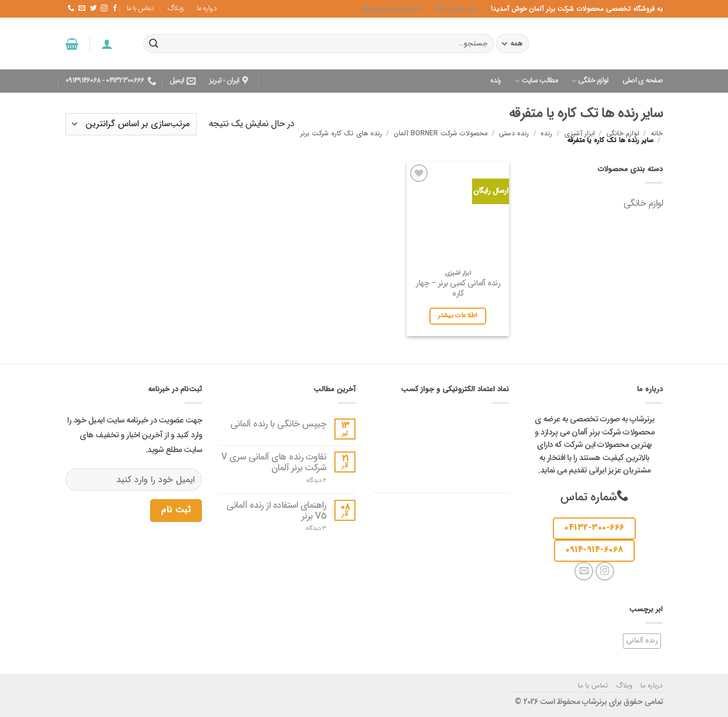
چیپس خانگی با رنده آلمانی (278, 424)
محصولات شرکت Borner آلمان (440, 133)
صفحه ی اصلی (642, 81)
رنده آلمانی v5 (456, 9)
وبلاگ (175, 9)
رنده (495, 81)
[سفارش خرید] (131, 124)
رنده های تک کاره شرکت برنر (341, 133)
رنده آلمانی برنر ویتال (391, 9)
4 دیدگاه (308, 481)
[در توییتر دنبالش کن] (93, 9)
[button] (106, 44)
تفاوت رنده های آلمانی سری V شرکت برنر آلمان (274, 462)
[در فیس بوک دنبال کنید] (114, 9)
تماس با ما (140, 9)
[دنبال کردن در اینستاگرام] (104, 9)
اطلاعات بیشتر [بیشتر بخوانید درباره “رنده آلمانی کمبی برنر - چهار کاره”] (458, 316)
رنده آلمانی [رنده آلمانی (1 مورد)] (642, 641)
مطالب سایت (536, 81)
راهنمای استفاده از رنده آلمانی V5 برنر (276, 511)
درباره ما (206, 9)
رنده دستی (514, 133)
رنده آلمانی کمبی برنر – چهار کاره (458, 289)
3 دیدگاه (307, 529)
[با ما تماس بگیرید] (71, 9)
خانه (657, 133)
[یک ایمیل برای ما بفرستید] (82, 9)
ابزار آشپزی (580, 133)
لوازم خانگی (590, 81)
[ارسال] (154, 44)
